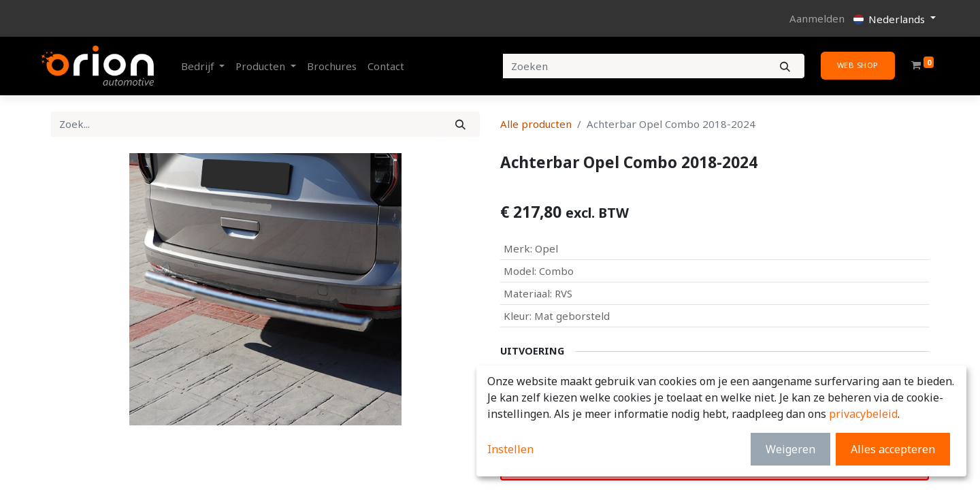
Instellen (510, 449)
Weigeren (790, 449)
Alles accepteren (893, 449)
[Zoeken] (785, 66)
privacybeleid (863, 414)
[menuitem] (332, 66)
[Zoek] (460, 124)
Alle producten (536, 124)
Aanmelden (817, 18)
